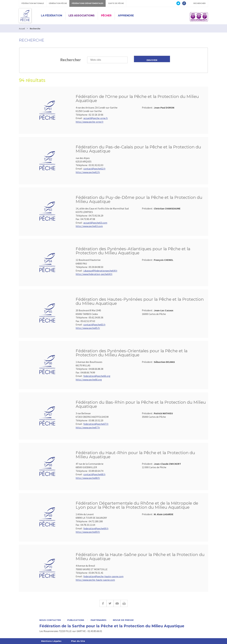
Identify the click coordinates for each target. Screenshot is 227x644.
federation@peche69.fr (96, 528)
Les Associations (82, 16)
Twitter (110, 603)
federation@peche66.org (97, 376)
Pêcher (106, 16)
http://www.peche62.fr (88, 172)
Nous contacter (50, 620)
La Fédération (52, 16)
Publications (76, 620)
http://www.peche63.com (89, 226)
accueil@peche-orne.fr (96, 118)
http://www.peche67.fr (88, 427)
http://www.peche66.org (89, 380)
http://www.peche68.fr (88, 478)
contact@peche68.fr (94, 474)
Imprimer (124, 603)
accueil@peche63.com (95, 223)
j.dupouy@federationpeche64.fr (100, 271)
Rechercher (71, 60)
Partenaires (99, 620)
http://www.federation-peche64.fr (94, 274)
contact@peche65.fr (94, 325)
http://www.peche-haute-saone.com (95, 580)
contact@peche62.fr (94, 169)
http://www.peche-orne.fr (90, 122)
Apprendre (126, 16)
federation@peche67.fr (96, 424)
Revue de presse (123, 620)
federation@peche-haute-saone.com (103, 576)
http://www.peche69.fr (88, 532)
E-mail (117, 603)
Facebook (103, 603)
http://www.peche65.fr (88, 328)
